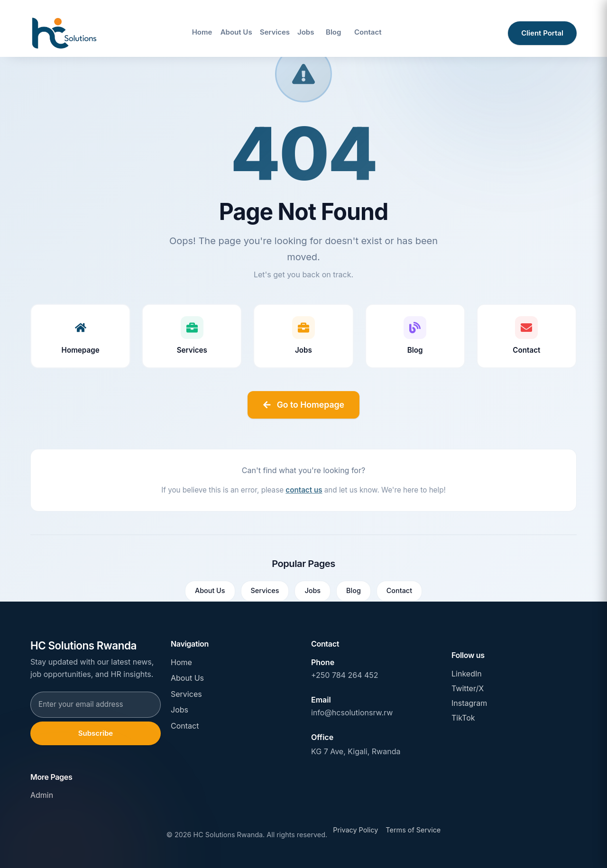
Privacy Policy (355, 830)
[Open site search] (490, 33)
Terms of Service (413, 830)
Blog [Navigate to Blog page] (333, 32)
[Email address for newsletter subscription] (95, 704)
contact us (304, 490)
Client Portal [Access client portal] (542, 33)
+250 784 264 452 (345, 675)
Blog (354, 590)
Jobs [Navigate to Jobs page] (306, 32)
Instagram (469, 703)
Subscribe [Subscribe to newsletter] (95, 733)
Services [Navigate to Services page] (275, 32)
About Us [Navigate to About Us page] (236, 32)
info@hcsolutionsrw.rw (352, 713)
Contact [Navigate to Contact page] (368, 32)
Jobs (313, 590)
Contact (399, 590)
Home (181, 662)
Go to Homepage (303, 405)
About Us (210, 590)
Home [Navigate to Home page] (202, 32)
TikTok (463, 718)
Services (265, 590)
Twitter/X (468, 688)
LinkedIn (467, 674)
